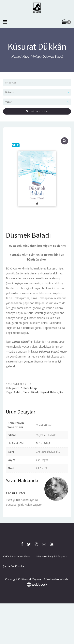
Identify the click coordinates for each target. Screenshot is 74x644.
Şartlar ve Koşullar (14, 566)
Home (15, 56)
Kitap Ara (37, 111)
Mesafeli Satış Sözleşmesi (52, 556)
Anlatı (36, 56)
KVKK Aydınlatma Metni (17, 556)
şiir (61, 392)
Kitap (26, 56)
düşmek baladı (49, 392)
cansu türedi (31, 392)
